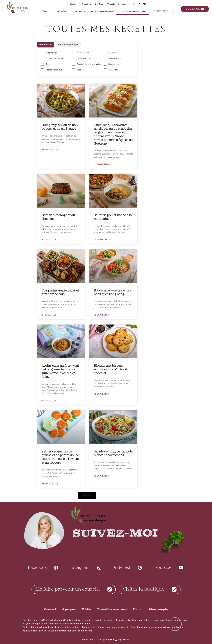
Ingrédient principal (69, 45)
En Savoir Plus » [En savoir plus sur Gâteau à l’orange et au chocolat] (50, 239)
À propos (86, 4)
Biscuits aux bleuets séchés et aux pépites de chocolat (111, 369)
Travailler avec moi (117, 4)
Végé (46, 11)
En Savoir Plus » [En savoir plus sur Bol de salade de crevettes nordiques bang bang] (102, 314)
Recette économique (51, 69)
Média (86, 609)
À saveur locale (81, 53)
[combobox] (163, 11)
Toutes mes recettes (133, 11)
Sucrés (63, 11)
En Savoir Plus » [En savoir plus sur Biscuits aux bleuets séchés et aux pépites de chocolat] (102, 393)
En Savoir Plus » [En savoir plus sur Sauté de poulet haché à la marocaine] (102, 239)
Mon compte (158, 609)
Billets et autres (102, 11)
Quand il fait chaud (82, 58)
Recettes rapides (113, 64)
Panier (138, 609)
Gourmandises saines (52, 58)
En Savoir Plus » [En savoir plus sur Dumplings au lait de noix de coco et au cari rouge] (50, 149)
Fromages (110, 53)
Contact (73, 4)
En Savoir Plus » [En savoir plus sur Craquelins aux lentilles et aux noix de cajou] (50, 314)
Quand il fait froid (113, 58)
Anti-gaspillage (49, 53)
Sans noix (79, 69)
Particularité (46, 45)
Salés (80, 11)
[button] (87, 495)
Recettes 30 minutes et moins (86, 64)
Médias (99, 4)
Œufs (45, 64)
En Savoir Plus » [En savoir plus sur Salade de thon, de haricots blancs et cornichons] (102, 475)
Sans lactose (111, 69)
